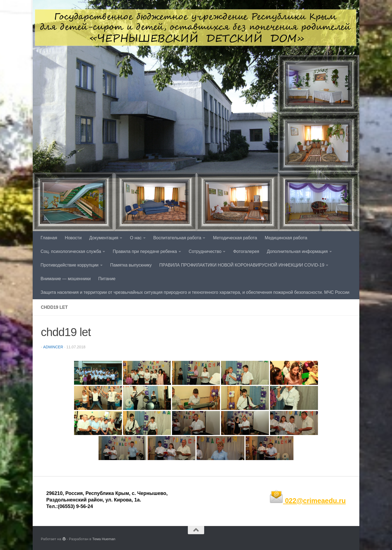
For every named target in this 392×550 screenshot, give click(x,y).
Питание (107, 279)
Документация (104, 238)
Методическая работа (235, 238)
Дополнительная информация (297, 251)
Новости (73, 238)
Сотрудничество (205, 251)
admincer (53, 347)
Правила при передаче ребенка (145, 251)
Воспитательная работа (177, 238)
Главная (49, 238)
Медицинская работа (286, 238)
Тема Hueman (104, 539)
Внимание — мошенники (66, 279)
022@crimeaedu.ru (308, 500)
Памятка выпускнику (131, 265)
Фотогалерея (246, 251)
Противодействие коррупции (70, 265)
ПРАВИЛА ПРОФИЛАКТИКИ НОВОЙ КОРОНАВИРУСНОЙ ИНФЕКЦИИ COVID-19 (242, 265)
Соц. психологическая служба (71, 251)
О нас (136, 238)
